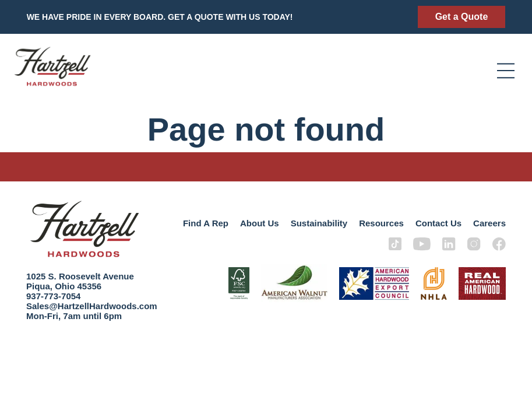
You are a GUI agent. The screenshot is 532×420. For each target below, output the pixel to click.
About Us (260, 223)
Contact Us (438, 223)
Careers (489, 223)
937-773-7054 (53, 296)
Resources (381, 223)
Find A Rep (206, 223)
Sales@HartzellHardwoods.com (92, 306)
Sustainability (319, 223)
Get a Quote (462, 17)
